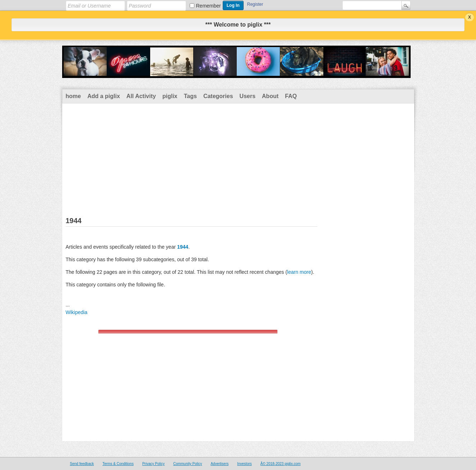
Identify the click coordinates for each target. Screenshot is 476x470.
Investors (244, 464)
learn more (299, 272)
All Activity (141, 96)
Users (248, 96)
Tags (190, 96)
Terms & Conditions (118, 464)
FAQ (291, 96)
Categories (218, 96)
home (73, 96)
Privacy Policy (153, 464)
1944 (183, 247)
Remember (209, 6)
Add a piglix (104, 96)
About (270, 96)
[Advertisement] (238, 157)
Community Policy (188, 464)
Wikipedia (77, 312)
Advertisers (219, 464)
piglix (170, 96)
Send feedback (82, 464)
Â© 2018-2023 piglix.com (281, 464)
